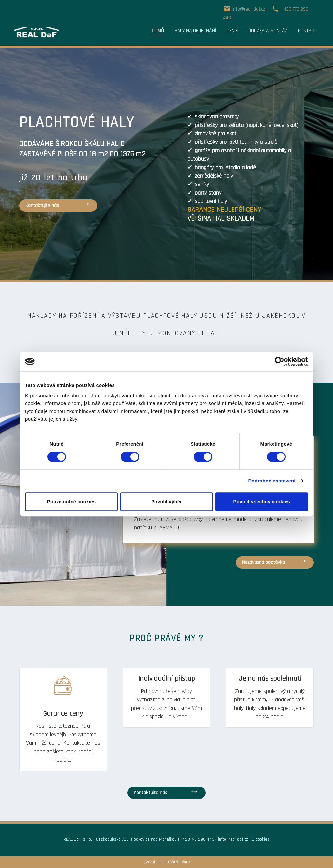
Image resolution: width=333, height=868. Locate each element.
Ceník (232, 31)
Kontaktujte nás (42, 205)
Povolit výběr (166, 502)
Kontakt (307, 31)
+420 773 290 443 (197, 839)
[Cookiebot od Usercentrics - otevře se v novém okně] (280, 361)
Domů (158, 31)
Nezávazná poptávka (263, 562)
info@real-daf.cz (233, 839)
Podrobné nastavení (272, 481)
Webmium (180, 862)
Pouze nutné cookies (71, 502)
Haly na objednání (195, 31)
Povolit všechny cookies (261, 502)
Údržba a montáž (268, 31)
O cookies (261, 839)
